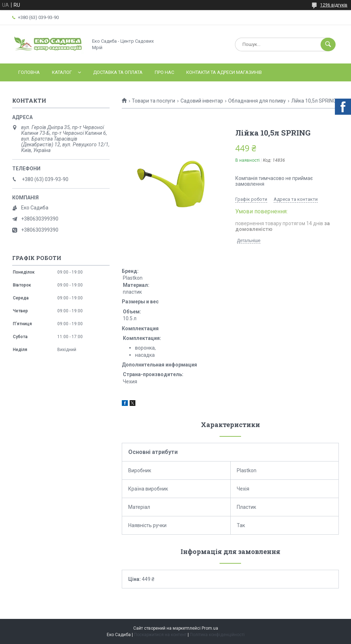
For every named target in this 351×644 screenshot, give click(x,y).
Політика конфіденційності (217, 635)
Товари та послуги (153, 101)
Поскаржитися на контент (160, 635)
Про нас (164, 72)
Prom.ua (210, 628)
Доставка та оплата (118, 72)
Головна (29, 72)
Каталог (62, 72)
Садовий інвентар (202, 101)
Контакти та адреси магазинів (224, 72)
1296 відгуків (334, 5)
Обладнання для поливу (257, 101)
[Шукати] (328, 44)
